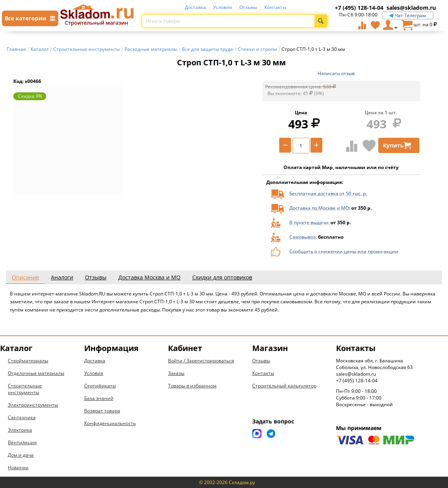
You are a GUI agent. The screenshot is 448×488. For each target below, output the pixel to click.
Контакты (275, 7)
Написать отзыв (336, 73)
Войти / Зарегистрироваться (201, 361)
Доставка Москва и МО (149, 277)
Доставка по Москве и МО (319, 208)
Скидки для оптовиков (222, 277)
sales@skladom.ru (411, 8)
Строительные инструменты (25, 389)
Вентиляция (22, 442)
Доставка (195, 7)
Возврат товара (102, 411)
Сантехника (22, 417)
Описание (25, 277)
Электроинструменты (33, 405)
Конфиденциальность (110, 423)
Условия (223, 7)
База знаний (99, 398)
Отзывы (248, 7)
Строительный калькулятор (284, 386)
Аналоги (62, 277)
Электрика (20, 430)
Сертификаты (100, 386)
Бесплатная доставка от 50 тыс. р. (328, 194)
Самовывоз (303, 237)
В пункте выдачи (309, 222)
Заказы (176, 373)
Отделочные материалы (36, 373)
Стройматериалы (28, 361)
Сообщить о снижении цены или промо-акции (344, 251)
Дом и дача (21, 455)
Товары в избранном (192, 386)
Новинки (18, 467)
